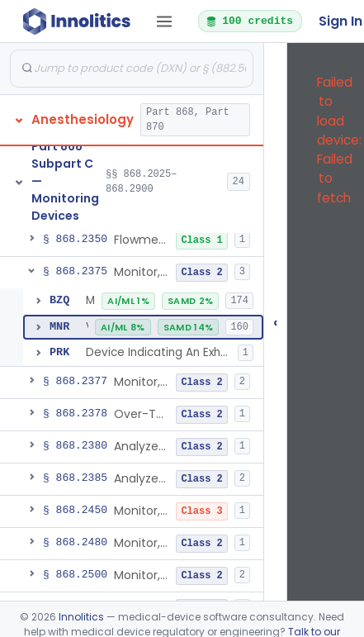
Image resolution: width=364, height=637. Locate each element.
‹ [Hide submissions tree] (276, 322)
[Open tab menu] (164, 21)
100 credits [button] (249, 21)
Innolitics (81, 617)
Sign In (340, 21)
